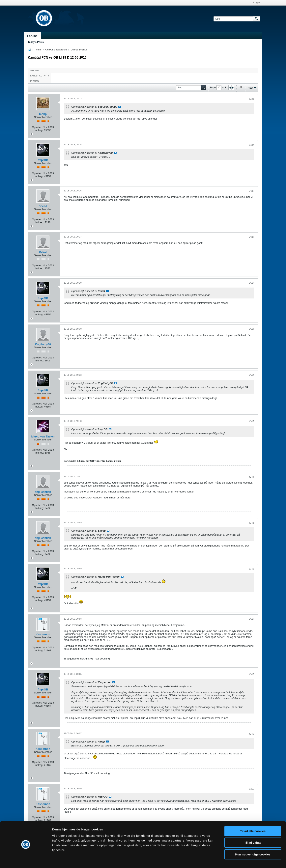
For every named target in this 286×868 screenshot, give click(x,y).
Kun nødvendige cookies (253, 843)
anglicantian (43, 492)
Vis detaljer (206, 860)
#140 (251, 283)
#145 (251, 523)
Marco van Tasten (43, 436)
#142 (251, 375)
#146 (251, 569)
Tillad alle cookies (253, 819)
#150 (251, 789)
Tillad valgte (253, 831)
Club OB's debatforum (56, 50)
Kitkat (43, 252)
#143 (251, 421)
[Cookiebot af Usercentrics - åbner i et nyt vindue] (26, 860)
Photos (35, 81)
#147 (251, 619)
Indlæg (34, 70)
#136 (251, 99)
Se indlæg (120, 107)
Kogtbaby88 (43, 344)
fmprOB (43, 160)
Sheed (43, 206)
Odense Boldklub (79, 50)
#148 (251, 674)
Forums (32, 36)
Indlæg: (39, 130)
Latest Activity (40, 76)
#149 (251, 734)
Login (257, 3)
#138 (251, 191)
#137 (251, 145)
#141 (251, 329)
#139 (251, 237)
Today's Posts (36, 42)
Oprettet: (37, 127)
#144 (251, 477)
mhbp (43, 114)
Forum (38, 50)
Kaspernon (43, 634)
